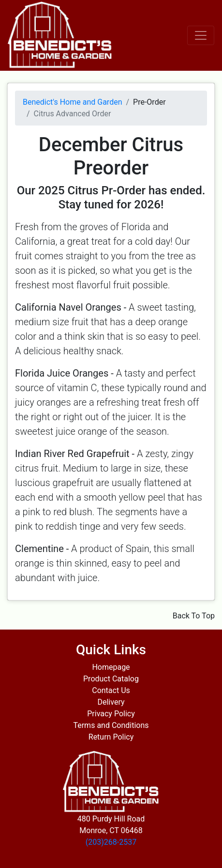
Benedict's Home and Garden (72, 102)
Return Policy (111, 737)
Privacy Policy (111, 714)
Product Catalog (111, 679)
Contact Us (111, 690)
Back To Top (194, 616)
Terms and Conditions (111, 725)
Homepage (111, 667)
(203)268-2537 (111, 842)
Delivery (111, 702)
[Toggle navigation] (201, 35)
